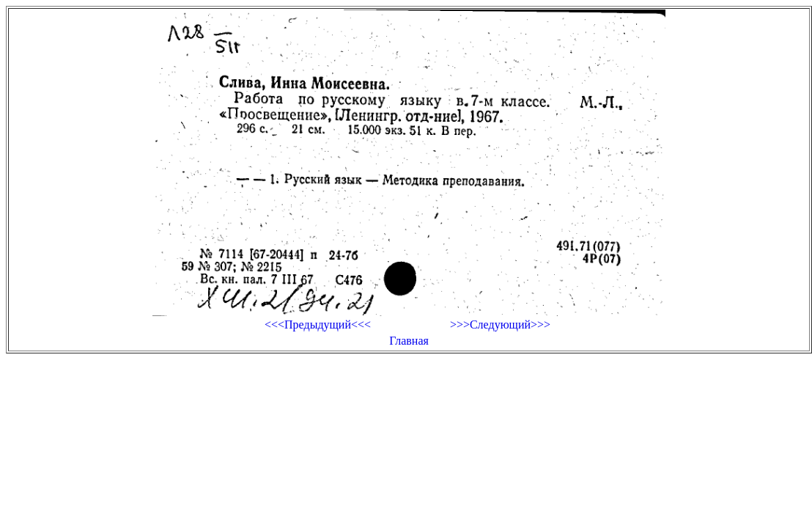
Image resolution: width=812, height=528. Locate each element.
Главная (409, 341)
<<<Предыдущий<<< (318, 324)
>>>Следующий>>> (500, 324)
